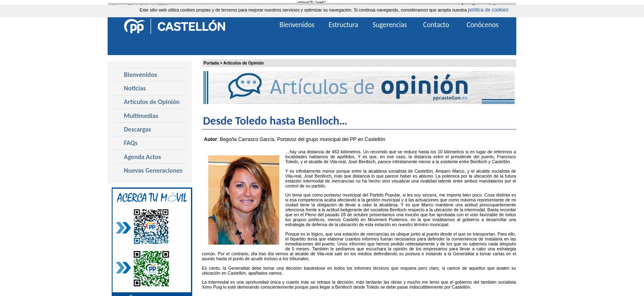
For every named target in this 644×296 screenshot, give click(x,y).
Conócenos (483, 25)
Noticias (135, 88)
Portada (211, 63)
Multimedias (141, 116)
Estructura (343, 25)
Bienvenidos (141, 75)
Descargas (138, 129)
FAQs (131, 143)
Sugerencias (390, 25)
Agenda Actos (143, 157)
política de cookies (488, 10)
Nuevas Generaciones (153, 170)
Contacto (436, 25)
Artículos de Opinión (244, 63)
